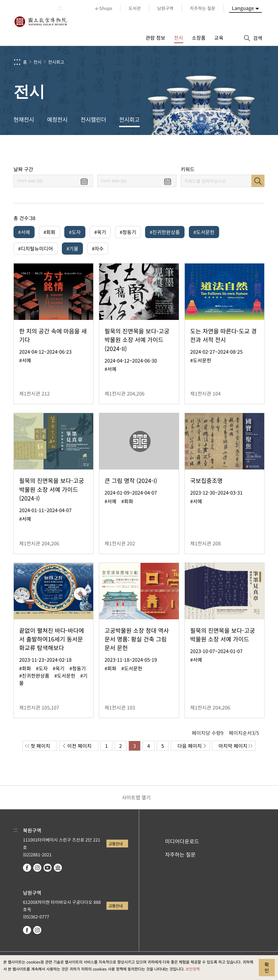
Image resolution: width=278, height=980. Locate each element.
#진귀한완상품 (165, 232)
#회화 (49, 232)
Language (243, 8)
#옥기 (100, 232)
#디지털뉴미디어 (36, 248)
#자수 (98, 248)
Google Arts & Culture (58, 868)
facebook (27, 868)
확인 (267, 967)
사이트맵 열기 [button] (136, 797)
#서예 (24, 232)
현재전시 (24, 119)
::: (60, 8)
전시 (38, 62)
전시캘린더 (93, 119)
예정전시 (57, 119)
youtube (48, 868)
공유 (214, 151)
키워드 (188, 169)
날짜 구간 (23, 169)
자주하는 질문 (180, 854)
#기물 (72, 248)
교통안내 (116, 844)
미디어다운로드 (182, 841)
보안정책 (193, 969)
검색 (258, 181)
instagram (37, 868)
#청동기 (128, 232)
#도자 (75, 232)
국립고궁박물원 (41, 22)
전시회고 (56, 62)
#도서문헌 (204, 232)
